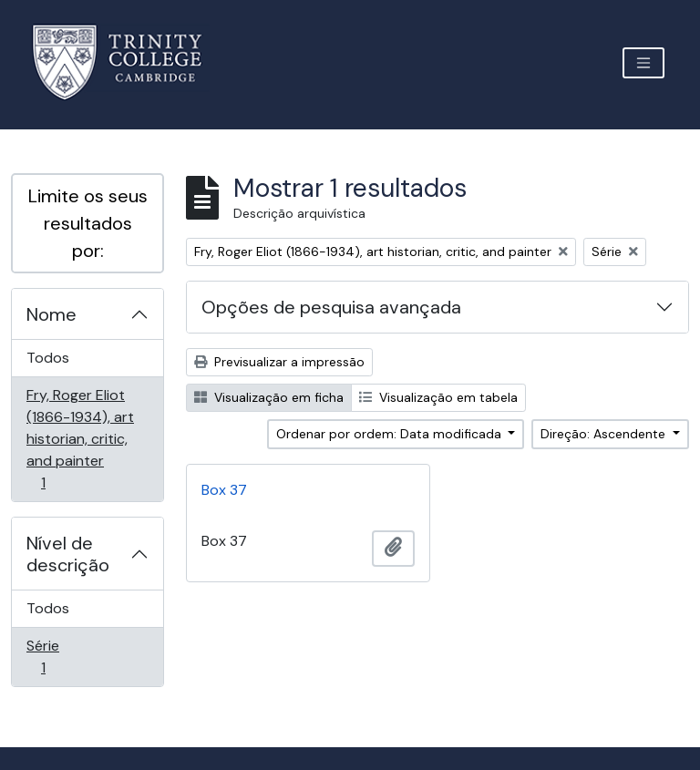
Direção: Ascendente (605, 434)
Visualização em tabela (438, 397)
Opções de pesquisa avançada (331, 307)
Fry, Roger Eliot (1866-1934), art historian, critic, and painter (80, 439)
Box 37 (224, 490)
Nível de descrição (68, 554)
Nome (51, 314)
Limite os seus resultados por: (88, 223)
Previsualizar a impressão (279, 362)
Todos (48, 358)
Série (69, 657)
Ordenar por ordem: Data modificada (391, 434)
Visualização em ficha (269, 397)
